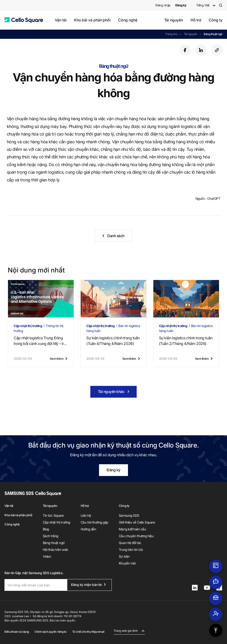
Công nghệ (128, 20)
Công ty (215, 20)
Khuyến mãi (127, 563)
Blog (46, 529)
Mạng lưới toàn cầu (132, 529)
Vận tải (61, 20)
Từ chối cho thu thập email (88, 632)
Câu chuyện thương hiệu (136, 536)
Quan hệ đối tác (130, 543)
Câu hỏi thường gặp (94, 522)
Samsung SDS (129, 515)
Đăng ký (113, 470)
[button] (24, 20)
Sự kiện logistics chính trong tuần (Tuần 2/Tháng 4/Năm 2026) (186, 341)
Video (47, 556)
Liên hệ (86, 515)
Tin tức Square (53, 515)
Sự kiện (124, 556)
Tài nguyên (174, 20)
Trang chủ (171, 34)
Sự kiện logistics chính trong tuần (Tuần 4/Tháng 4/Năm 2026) (113, 341)
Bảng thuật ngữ (213, 34)
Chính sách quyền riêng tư (51, 632)
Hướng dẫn (88, 529)
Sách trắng (51, 536)
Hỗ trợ (196, 20)
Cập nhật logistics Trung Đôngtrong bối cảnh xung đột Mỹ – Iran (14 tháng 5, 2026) (41, 341)
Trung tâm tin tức (131, 550)
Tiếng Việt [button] (203, 5)
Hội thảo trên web (55, 550)
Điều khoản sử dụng (17, 632)
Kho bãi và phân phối (92, 20)
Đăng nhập (163, 5)
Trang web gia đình (126, 631)
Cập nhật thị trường (56, 522)
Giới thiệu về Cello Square (137, 522)
